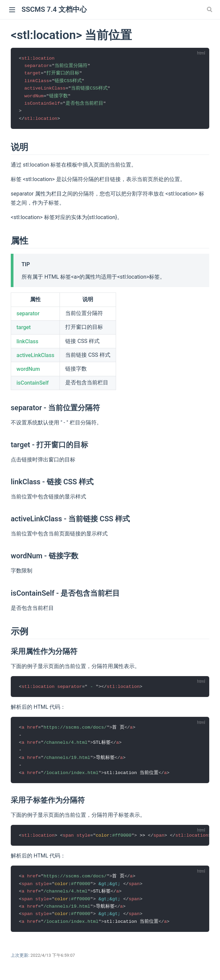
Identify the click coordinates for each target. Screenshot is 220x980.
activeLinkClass (35, 357)
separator (28, 316)
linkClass (27, 343)
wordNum (28, 371)
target (24, 329)
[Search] (210, 9)
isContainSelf (33, 385)
